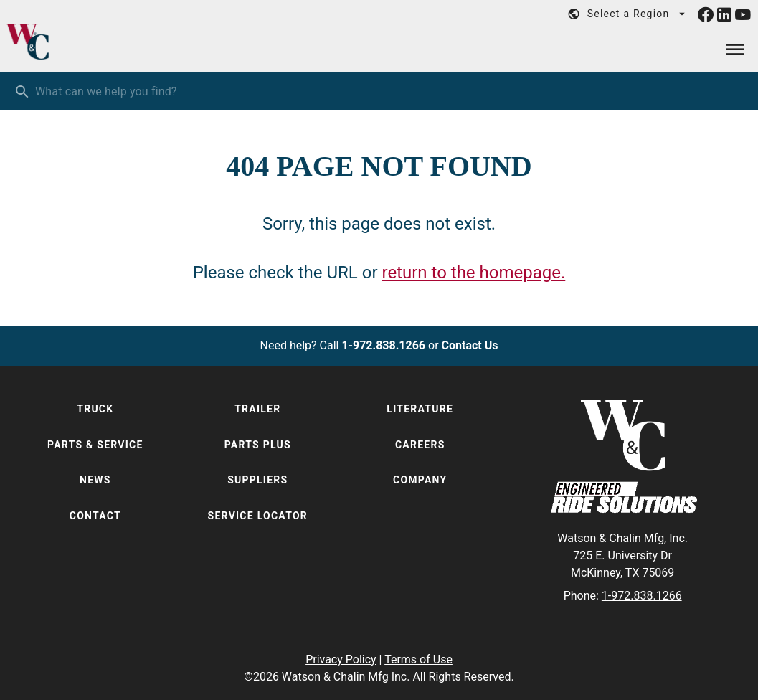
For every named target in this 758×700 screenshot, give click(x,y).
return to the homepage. (473, 273)
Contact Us (470, 345)
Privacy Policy (341, 659)
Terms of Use (418, 659)
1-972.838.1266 (383, 345)
